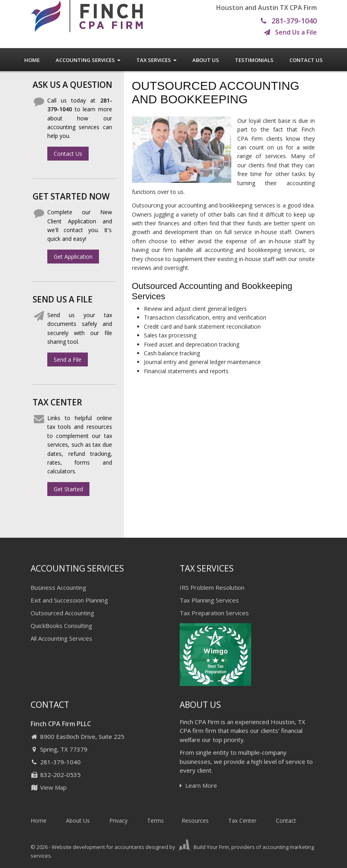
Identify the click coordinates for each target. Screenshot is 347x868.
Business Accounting (58, 587)
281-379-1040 (289, 21)
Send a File (68, 359)
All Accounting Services (61, 638)
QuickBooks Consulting (61, 626)
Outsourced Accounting (62, 613)
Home (32, 60)
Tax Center (242, 821)
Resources (195, 821)
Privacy (118, 821)
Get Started (68, 489)
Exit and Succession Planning (69, 600)
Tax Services (156, 60)
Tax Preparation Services (214, 613)
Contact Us (306, 60)
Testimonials (254, 60)
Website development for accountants (98, 847)
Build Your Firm (203, 847)
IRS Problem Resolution (212, 587)
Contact (286, 821)
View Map (49, 787)
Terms (155, 821)
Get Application (73, 257)
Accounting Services (88, 60)
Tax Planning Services (209, 600)
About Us (206, 60)
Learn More (198, 785)
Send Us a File (290, 33)
